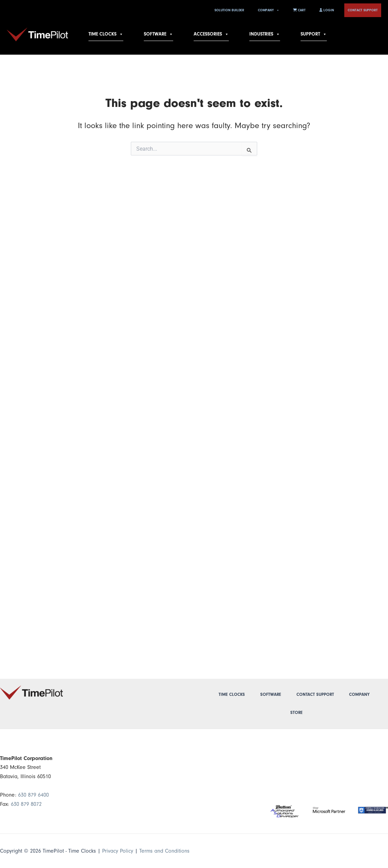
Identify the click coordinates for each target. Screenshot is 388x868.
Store (296, 713)
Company (269, 10)
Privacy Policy (118, 851)
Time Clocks (106, 34)
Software (271, 694)
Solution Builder (229, 10)
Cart (299, 10)
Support (314, 34)
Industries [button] (265, 34)
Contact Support (363, 10)
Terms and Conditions (165, 851)
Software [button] (158, 34)
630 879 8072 (26, 804)
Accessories (211, 34)
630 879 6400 (33, 795)
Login (327, 10)
